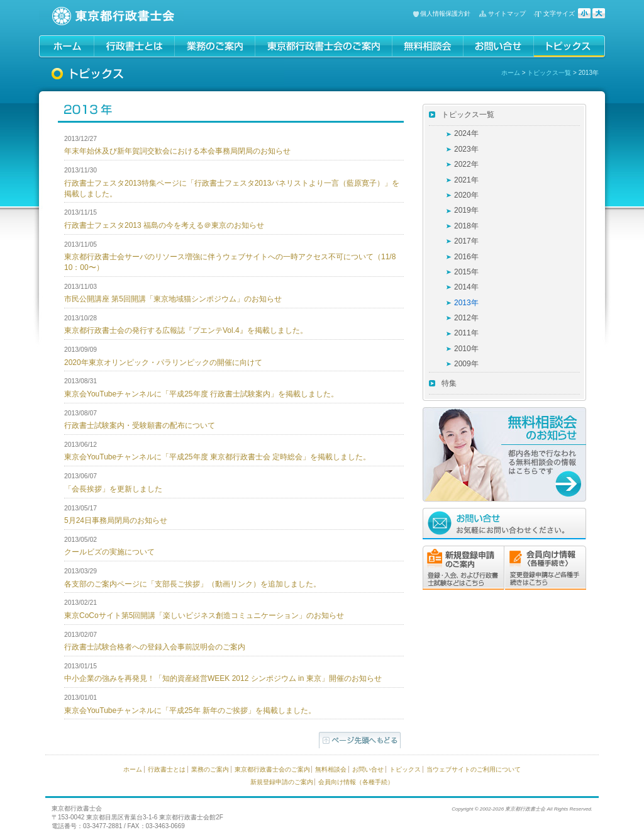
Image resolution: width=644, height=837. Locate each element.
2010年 (466, 349)
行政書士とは (167, 769)
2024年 (466, 133)
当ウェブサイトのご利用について (474, 769)
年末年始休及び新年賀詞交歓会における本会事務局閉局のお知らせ (177, 151)
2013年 (466, 303)
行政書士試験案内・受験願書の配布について (140, 425)
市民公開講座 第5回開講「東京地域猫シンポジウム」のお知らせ (173, 299)
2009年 (466, 364)
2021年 (466, 180)
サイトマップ (507, 14)
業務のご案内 (210, 769)
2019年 (466, 210)
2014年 (466, 287)
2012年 (466, 318)
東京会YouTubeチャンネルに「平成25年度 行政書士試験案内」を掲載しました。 (201, 394)
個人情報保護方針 (445, 14)
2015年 (466, 272)
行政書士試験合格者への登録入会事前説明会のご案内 (155, 647)
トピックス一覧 (549, 73)
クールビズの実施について (109, 552)
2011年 (466, 333)
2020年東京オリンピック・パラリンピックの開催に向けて (163, 362)
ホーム (511, 73)
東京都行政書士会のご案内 (272, 769)
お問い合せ (368, 769)
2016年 (466, 257)
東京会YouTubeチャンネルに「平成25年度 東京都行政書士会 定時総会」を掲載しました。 (217, 457)
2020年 (466, 195)
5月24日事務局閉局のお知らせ (116, 520)
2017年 (466, 241)
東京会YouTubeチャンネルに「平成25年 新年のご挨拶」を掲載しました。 (190, 711)
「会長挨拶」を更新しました (113, 489)
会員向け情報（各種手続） (356, 782)
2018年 (466, 226)
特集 (449, 383)
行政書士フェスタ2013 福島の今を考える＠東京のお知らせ (164, 225)
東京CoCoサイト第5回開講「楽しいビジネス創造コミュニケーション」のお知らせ (204, 615)
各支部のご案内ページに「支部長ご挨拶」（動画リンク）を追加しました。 (192, 584)
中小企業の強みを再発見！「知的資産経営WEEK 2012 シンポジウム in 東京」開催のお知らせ (223, 678)
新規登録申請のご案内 (282, 782)
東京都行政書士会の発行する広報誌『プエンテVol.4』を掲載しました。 (186, 330)
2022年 (466, 164)
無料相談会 (331, 769)
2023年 (466, 149)
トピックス (405, 769)
